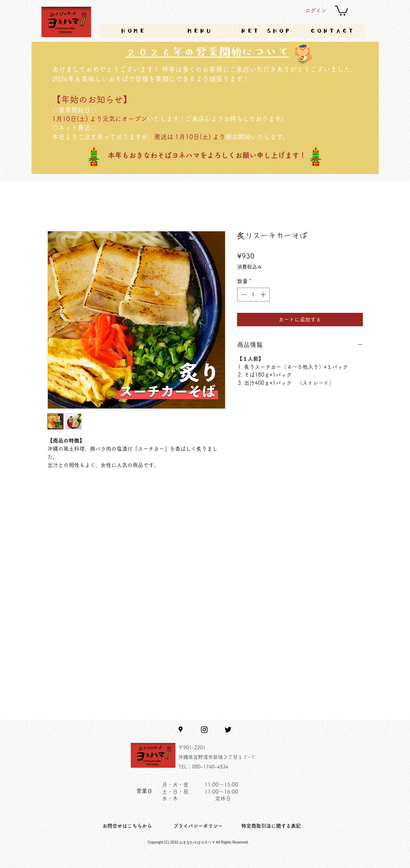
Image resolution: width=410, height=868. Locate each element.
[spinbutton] (253, 295)
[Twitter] (228, 730)
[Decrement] (243, 295)
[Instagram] (204, 730)
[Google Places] (181, 730)
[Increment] (264, 295)
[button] (341, 10)
